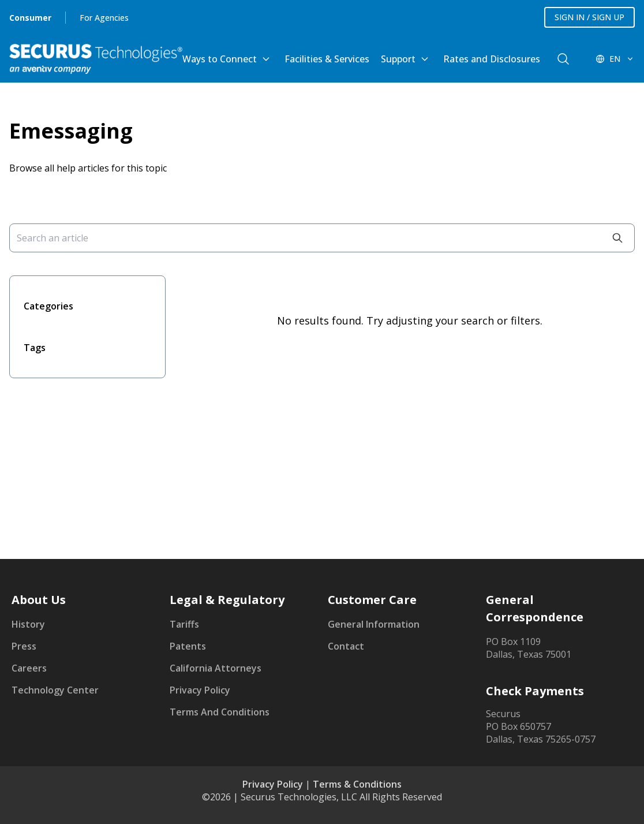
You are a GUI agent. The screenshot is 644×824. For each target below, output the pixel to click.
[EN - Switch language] (615, 59)
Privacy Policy (200, 690)
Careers (29, 668)
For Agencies (104, 18)
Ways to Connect (220, 59)
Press (24, 646)
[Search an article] (322, 238)
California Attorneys (216, 668)
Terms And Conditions (220, 712)
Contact (346, 646)
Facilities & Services (327, 59)
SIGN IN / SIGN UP (589, 17)
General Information (374, 624)
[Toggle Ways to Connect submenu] (266, 59)
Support (398, 59)
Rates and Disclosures (492, 59)
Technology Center (55, 690)
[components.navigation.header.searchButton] (563, 59)
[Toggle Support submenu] (425, 59)
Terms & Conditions (357, 784)
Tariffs (184, 624)
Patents (188, 646)
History (28, 624)
